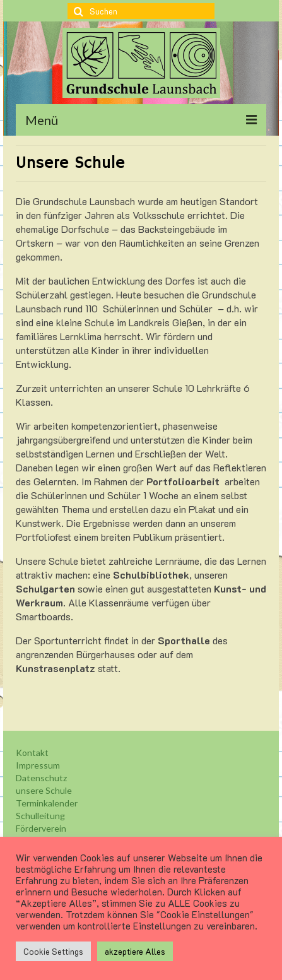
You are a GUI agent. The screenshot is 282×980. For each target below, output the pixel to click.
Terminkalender (47, 803)
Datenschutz (41, 778)
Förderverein (41, 828)
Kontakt (32, 753)
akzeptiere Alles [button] (135, 951)
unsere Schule (44, 790)
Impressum (38, 765)
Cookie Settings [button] (53, 951)
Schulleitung (40, 816)
